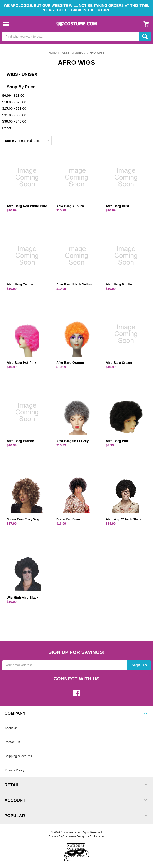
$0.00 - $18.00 (13, 95)
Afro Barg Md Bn (119, 284)
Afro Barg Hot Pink (22, 363)
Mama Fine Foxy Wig (23, 519)
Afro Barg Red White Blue (27, 206)
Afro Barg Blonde (20, 441)
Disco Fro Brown (69, 519)
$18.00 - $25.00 (14, 102)
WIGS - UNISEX (72, 53)
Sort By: (11, 141)
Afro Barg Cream (119, 363)
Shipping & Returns (18, 756)
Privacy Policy (14, 770)
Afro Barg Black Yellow (74, 284)
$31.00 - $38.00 (14, 115)
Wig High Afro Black (23, 598)
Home (53, 53)
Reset (7, 128)
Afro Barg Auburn (70, 206)
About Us (11, 728)
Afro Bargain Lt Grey (73, 441)
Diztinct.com (97, 836)
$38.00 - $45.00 (14, 121)
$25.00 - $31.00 (14, 108)
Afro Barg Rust (117, 206)
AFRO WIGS (96, 53)
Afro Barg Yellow (20, 284)
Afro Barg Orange (70, 363)
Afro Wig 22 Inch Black (124, 519)
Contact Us (12, 742)
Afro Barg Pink (117, 441)
